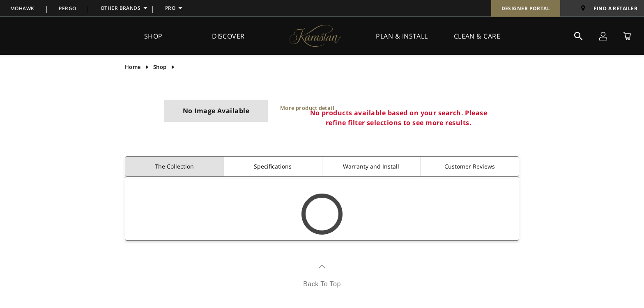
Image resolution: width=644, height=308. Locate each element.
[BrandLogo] (315, 36)
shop (160, 67)
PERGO (67, 8)
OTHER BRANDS (121, 8)
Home (133, 67)
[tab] (175, 167)
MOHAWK (22, 8)
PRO (170, 8)
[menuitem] (22, 8)
